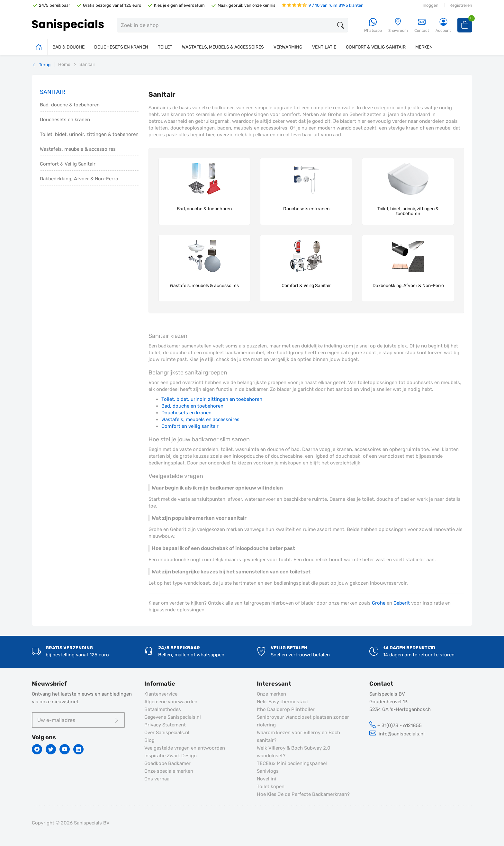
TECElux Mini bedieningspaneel (292, 763)
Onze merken (271, 694)
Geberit (402, 603)
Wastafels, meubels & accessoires (78, 149)
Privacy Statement (165, 725)
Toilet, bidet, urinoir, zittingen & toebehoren (89, 134)
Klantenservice (161, 694)
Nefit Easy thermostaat (283, 702)
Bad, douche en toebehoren (192, 406)
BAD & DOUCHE (68, 47)
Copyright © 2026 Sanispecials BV (71, 823)
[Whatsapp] (373, 26)
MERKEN (424, 47)
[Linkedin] (78, 749)
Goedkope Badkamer (167, 763)
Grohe (379, 603)
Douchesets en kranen (65, 120)
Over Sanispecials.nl (167, 733)
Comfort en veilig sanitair (190, 426)
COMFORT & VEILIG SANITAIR (376, 47)
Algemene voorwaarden (171, 702)
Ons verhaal (157, 779)
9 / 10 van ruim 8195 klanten (323, 5)
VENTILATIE (324, 47)
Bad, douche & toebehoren (70, 105)
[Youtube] (65, 749)
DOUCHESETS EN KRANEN (121, 47)
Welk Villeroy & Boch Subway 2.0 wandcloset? (294, 752)
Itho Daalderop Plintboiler (286, 709)
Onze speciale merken (169, 771)
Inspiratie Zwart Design (171, 756)
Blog (149, 740)
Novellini (266, 779)
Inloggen (430, 5)
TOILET (165, 47)
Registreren (461, 5)
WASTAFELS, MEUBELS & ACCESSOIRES (223, 47)
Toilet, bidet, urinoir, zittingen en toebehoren (212, 399)
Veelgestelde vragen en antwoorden (185, 748)
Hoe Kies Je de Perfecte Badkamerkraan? (303, 794)
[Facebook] (37, 749)
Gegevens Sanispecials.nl (173, 717)
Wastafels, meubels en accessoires (200, 419)
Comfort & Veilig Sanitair (68, 164)
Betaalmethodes (163, 709)
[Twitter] (51, 749)
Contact (422, 25)
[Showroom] (398, 26)
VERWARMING (288, 47)
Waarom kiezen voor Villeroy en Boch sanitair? (298, 736)
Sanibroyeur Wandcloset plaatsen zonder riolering (303, 721)
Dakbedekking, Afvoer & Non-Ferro (79, 179)
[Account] (443, 26)
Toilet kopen (271, 787)
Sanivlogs (268, 771)
